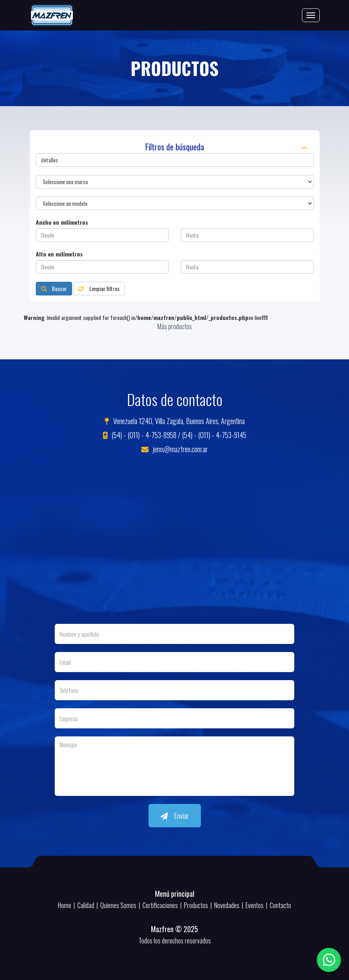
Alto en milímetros (59, 254)
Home (65, 905)
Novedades (227, 905)
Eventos (255, 905)
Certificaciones (160, 905)
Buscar (54, 288)
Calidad (86, 905)
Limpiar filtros (99, 288)
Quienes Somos (118, 905)
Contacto (280, 905)
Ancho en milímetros (62, 222)
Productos (196, 905)
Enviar (175, 816)
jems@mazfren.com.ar (174, 449)
